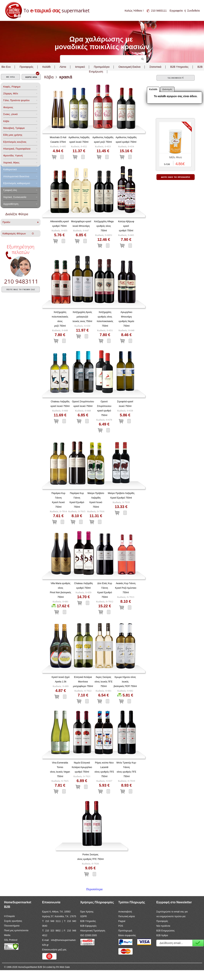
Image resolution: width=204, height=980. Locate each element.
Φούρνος (8, 107)
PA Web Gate (63, 967)
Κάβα (6, 121)
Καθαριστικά (10, 169)
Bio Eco (6, 67)
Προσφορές (26, 67)
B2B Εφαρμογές (88, 926)
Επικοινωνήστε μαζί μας (54, 950)
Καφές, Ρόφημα (12, 87)
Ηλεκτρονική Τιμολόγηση (93, 931)
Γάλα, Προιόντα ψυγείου (16, 100)
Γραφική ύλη (10, 190)
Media (7, 935)
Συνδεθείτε (194, 11)
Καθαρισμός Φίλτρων (18, 234)
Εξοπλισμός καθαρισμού (17, 183)
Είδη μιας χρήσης (13, 135)
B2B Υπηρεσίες (88, 921)
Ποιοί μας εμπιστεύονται (16, 930)
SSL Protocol (11, 940)
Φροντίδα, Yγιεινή (13, 156)
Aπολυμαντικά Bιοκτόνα (16, 176)
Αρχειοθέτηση (11, 204)
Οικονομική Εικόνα (129, 67)
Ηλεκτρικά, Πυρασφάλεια (17, 149)
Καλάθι (47, 67)
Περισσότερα (94, 889)
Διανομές (167, 89)
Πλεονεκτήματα (12, 926)
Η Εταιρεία (9, 916)
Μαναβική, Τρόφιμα (14, 128)
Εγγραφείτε (176, 11)
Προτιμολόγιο (102, 67)
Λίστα (63, 67)
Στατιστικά (155, 67)
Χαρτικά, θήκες (11, 163)
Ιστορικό (80, 67)
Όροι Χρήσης (87, 912)
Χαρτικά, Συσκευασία (15, 197)
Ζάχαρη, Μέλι (11, 93)
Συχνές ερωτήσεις (13, 921)
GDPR (83, 916)
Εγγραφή (198, 943)
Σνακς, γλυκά (10, 114)
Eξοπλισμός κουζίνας (15, 142)
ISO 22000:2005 (88, 935)
